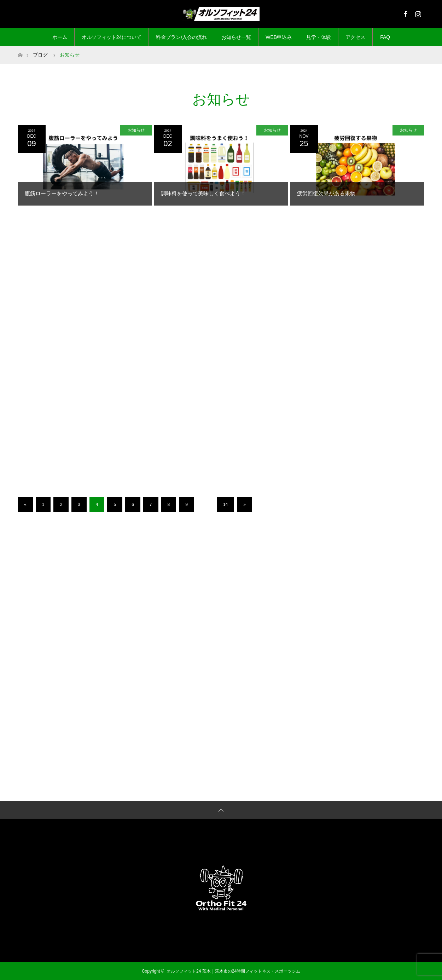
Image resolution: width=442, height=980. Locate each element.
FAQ (385, 37)
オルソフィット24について (112, 37)
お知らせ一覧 (236, 37)
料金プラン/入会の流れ (181, 37)
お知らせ (136, 130)
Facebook (405, 13)
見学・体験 (319, 37)
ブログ (40, 55)
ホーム (60, 37)
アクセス (355, 37)
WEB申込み (279, 37)
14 (225, 505)
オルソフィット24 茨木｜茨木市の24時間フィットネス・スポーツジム (233, 971)
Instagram (417, 13)
